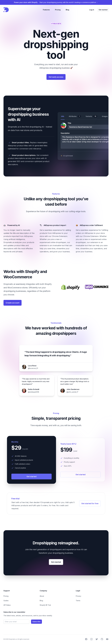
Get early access (56, 77)
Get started (103, 10)
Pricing (58, 10)
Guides (6, 601)
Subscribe (36, 622)
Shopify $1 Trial (45, 605)
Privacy (78, 596)
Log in (92, 10)
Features (46, 10)
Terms (78, 601)
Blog (67, 10)
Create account (13, 303)
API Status (7, 605)
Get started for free (90, 503)
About (42, 596)
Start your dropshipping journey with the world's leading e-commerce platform (56, 2)
